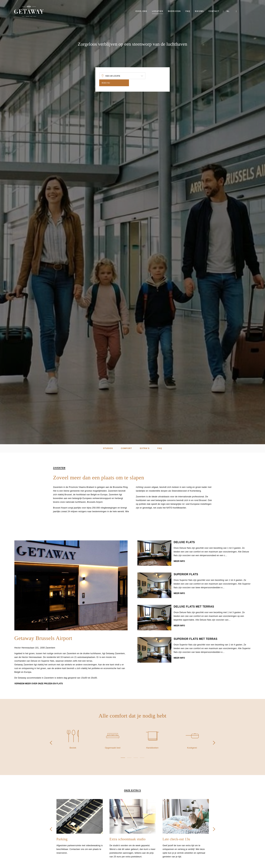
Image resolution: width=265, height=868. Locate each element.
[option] (71, 586)
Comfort (126, 449)
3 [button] (136, 758)
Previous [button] (51, 743)
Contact (214, 11)
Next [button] (214, 743)
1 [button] (123, 758)
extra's (146, 449)
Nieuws (199, 11)
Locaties (158, 11)
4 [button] (142, 758)
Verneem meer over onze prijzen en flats (39, 684)
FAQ (188, 11)
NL (228, 11)
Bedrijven (174, 11)
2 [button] (129, 758)
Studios (106, 449)
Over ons (141, 11)
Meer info (179, 562)
